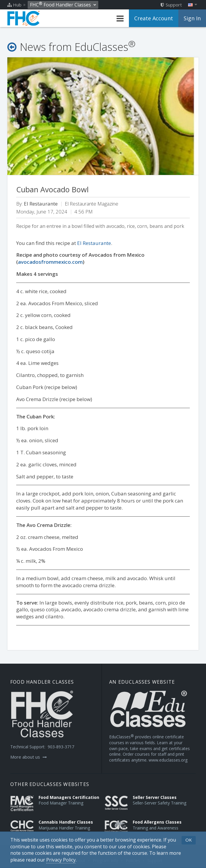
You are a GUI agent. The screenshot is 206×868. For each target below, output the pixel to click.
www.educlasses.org (168, 760)
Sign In (192, 18)
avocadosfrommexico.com (50, 262)
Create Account (154, 18)
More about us (29, 757)
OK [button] (189, 840)
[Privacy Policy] (61, 860)
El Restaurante (94, 243)
